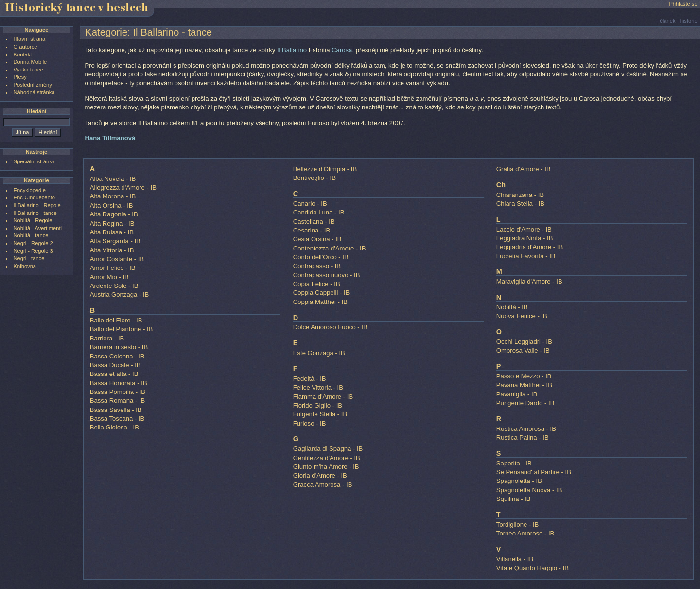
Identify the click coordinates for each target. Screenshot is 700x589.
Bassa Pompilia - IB (118, 392)
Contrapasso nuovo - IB (327, 275)
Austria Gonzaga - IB (120, 294)
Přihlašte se (683, 4)
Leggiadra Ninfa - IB (525, 238)
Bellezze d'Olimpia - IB (325, 169)
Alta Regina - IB (112, 223)
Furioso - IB (310, 423)
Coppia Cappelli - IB (322, 293)
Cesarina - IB (312, 230)
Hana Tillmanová (110, 138)
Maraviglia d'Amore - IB (529, 281)
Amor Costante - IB (117, 259)
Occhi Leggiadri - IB (524, 342)
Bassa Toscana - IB (117, 419)
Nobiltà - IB (512, 307)
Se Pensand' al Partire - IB (534, 472)
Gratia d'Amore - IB (524, 169)
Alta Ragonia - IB (114, 214)
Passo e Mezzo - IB (524, 376)
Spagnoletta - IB (519, 481)
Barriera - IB (107, 338)
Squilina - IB (514, 499)
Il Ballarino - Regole (37, 205)
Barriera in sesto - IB (119, 347)
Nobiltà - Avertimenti (38, 228)
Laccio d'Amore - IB (524, 229)
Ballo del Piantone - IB (122, 329)
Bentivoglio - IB (315, 178)
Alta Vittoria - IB (112, 250)
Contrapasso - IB (317, 266)
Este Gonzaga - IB (319, 353)
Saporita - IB (514, 463)
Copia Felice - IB (317, 284)
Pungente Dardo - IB (525, 403)
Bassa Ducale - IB (115, 365)
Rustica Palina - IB (523, 437)
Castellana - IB (314, 222)
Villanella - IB (515, 559)
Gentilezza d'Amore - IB (327, 458)
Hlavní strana (30, 39)
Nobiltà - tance (31, 235)
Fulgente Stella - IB (320, 414)
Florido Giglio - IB (318, 405)
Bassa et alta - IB (114, 374)
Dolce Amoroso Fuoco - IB (330, 327)
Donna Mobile (30, 62)
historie (689, 21)
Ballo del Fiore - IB (116, 320)
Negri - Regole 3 (33, 251)
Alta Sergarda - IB (115, 241)
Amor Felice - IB (113, 268)
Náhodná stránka (34, 92)
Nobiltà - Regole (33, 220)
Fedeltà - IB (310, 379)
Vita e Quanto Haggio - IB (533, 568)
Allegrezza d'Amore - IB (123, 187)
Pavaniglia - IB (517, 394)
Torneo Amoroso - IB (525, 533)
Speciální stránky (34, 161)
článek (667, 21)
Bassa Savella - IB (116, 410)
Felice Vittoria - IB (318, 387)
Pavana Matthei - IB (524, 385)
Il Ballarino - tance (35, 213)
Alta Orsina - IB (112, 205)
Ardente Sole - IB (114, 286)
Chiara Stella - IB (520, 204)
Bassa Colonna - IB (117, 356)
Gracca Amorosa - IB (323, 485)
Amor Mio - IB (109, 277)
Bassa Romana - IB (118, 401)
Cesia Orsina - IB (317, 239)
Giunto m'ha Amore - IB (326, 467)
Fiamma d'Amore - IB (323, 397)
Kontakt (23, 54)
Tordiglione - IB (517, 525)
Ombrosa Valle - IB (523, 350)
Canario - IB (310, 204)
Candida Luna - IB (319, 212)
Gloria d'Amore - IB (320, 475)
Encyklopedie (30, 190)
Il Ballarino (292, 50)
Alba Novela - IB (113, 179)
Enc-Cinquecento (34, 197)
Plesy (20, 77)
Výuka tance (28, 70)
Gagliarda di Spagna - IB (328, 449)
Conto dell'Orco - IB (321, 257)
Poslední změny (33, 85)
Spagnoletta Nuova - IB (529, 490)
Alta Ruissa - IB (112, 232)
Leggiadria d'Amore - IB (530, 247)
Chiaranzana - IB (520, 195)
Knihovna (25, 266)
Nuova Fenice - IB (522, 316)
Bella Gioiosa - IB (114, 427)
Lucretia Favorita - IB (526, 256)
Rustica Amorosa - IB (526, 429)
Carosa (342, 50)
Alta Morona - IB (113, 196)
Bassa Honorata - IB (119, 383)
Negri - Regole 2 (33, 243)
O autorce (26, 47)
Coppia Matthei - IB (320, 302)
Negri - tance (29, 258)
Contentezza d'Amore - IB (330, 248)
